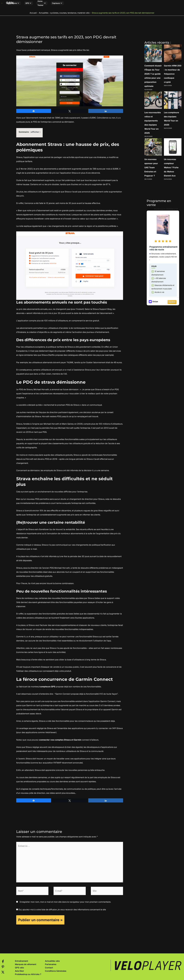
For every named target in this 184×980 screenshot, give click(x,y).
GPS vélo (19, 966)
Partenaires (51, 963)
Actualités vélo (52, 960)
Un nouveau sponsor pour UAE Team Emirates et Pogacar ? (151, 166)
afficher (35, 131)
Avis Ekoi (19, 970)
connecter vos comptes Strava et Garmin (60, 739)
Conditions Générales (56, 970)
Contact (49, 966)
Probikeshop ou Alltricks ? (28, 973)
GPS (44, 3)
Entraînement (22, 960)
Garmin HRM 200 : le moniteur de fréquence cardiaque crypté (173, 73)
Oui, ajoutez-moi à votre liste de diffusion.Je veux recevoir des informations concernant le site (61, 908)
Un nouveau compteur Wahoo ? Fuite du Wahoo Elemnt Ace (171, 166)
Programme (28, 3)
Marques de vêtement (26, 963)
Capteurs (77, 3)
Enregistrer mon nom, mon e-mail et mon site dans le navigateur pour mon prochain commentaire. (65, 901)
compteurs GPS (47, 685)
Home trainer (59, 3)
